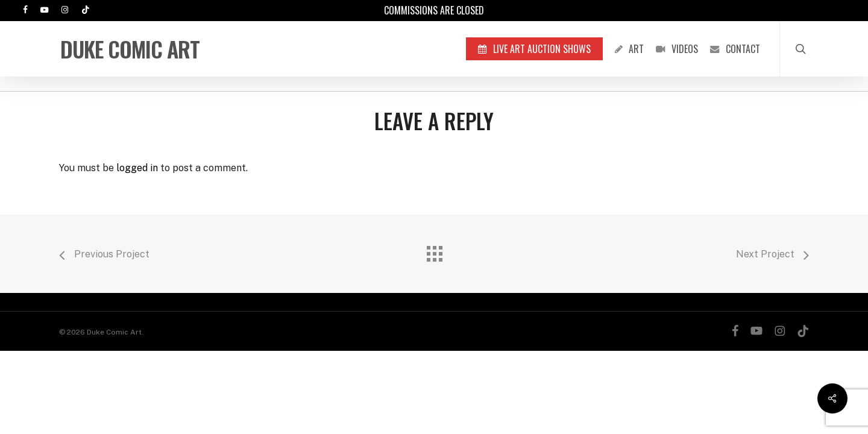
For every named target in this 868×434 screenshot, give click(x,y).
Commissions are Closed (434, 10)
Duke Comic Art (130, 49)
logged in (137, 168)
